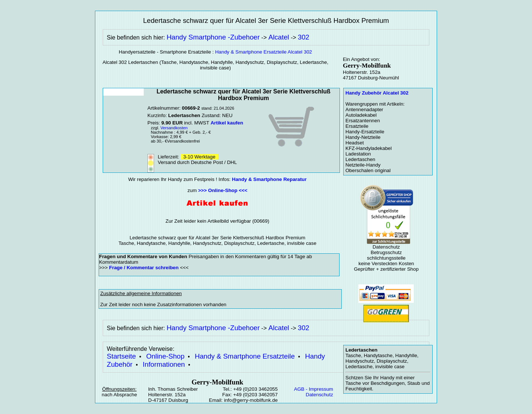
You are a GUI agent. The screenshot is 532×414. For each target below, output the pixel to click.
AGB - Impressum (314, 389)
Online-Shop (166, 356)
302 (303, 37)
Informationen (164, 364)
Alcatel (279, 37)
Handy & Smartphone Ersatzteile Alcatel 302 (263, 52)
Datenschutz (320, 395)
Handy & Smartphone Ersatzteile (245, 356)
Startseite (121, 356)
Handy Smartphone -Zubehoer (213, 37)
